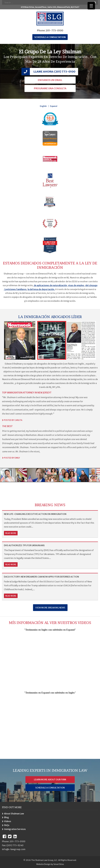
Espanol (54, 106)
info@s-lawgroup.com (14, 849)
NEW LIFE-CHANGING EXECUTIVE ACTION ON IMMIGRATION (35, 514)
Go (95, 2)
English (43, 106)
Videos (8, 821)
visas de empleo (76, 285)
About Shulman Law (14, 814)
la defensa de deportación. (41, 289)
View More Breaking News (50, 608)
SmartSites (59, 864)
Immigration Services (15, 829)
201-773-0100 (54, 30)
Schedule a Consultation (50, 788)
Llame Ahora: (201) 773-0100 (54, 72)
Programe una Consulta (50, 88)
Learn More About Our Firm (50, 780)
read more (11, 533)
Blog (6, 817)
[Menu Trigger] (91, 6)
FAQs (7, 825)
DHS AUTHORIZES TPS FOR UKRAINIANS (24, 545)
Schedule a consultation (50, 37)
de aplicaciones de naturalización (50, 285)
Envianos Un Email (50, 80)
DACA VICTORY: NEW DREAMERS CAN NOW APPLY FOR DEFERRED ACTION (41, 577)
